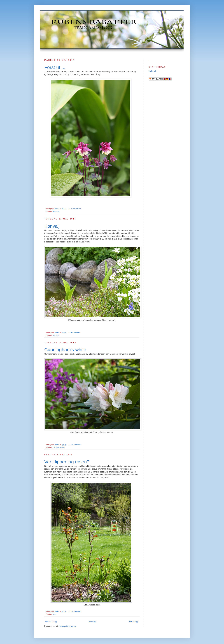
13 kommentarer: (75, 209)
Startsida (93, 622)
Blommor (56, 212)
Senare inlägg (51, 622)
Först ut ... (55, 67)
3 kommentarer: (75, 332)
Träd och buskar (59, 447)
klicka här (153, 71)
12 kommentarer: (75, 445)
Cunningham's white (65, 350)
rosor (55, 614)
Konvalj (52, 226)
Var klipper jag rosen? (67, 462)
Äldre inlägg (134, 622)
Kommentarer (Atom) (68, 626)
